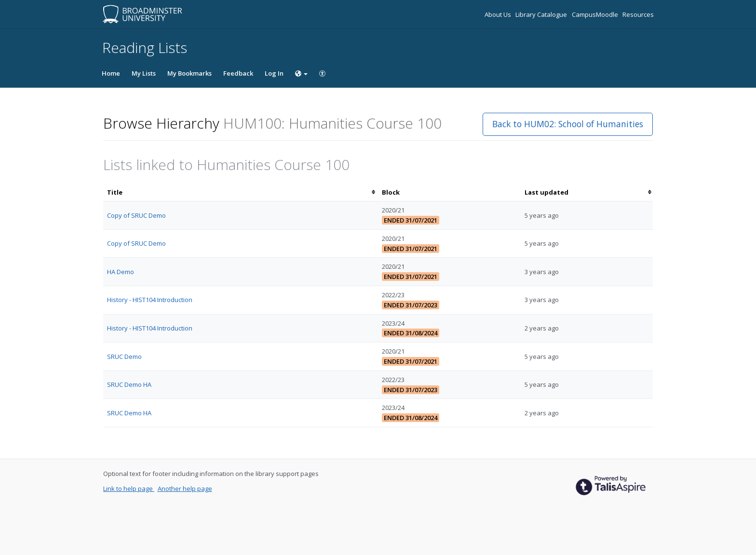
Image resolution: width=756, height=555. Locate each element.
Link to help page (129, 489)
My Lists (144, 73)
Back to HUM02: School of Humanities (568, 124)
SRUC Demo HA (129, 384)
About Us (499, 14)
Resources (638, 14)
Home (111, 73)
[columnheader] (241, 192)
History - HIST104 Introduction (150, 300)
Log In (274, 73)
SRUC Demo (124, 357)
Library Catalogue (542, 14)
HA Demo (121, 272)
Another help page (185, 489)
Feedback (238, 73)
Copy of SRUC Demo (136, 215)
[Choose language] (301, 73)
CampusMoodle (596, 14)
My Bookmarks (189, 73)
